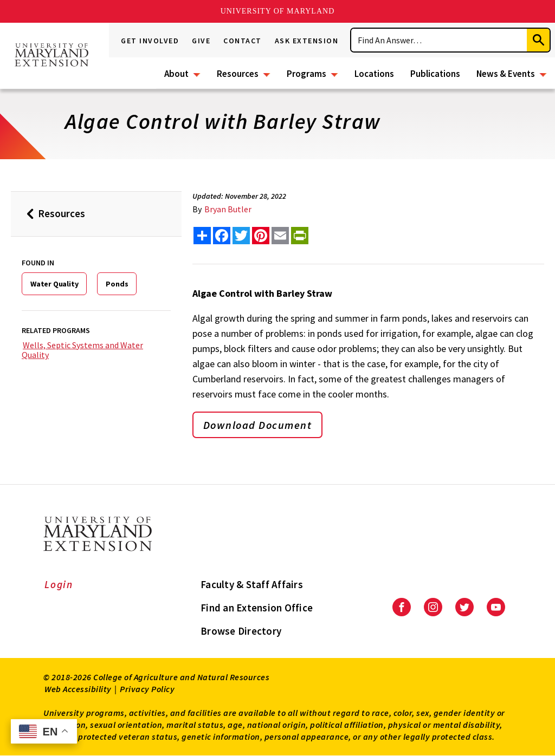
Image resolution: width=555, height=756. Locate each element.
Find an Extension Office (257, 608)
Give (201, 41)
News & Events (506, 74)
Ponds (117, 284)
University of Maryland (278, 11)
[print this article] (300, 236)
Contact (243, 41)
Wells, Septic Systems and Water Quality (82, 350)
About (176, 74)
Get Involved (150, 41)
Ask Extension (307, 41)
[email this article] (280, 236)
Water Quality (54, 284)
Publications (435, 74)
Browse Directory (241, 631)
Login (59, 584)
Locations (374, 74)
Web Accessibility (78, 689)
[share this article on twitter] (241, 236)
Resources (238, 74)
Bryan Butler (228, 209)
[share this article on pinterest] (261, 236)
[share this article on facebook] (222, 236)
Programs (306, 74)
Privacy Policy (147, 689)
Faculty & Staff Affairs (252, 584)
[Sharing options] (202, 236)
